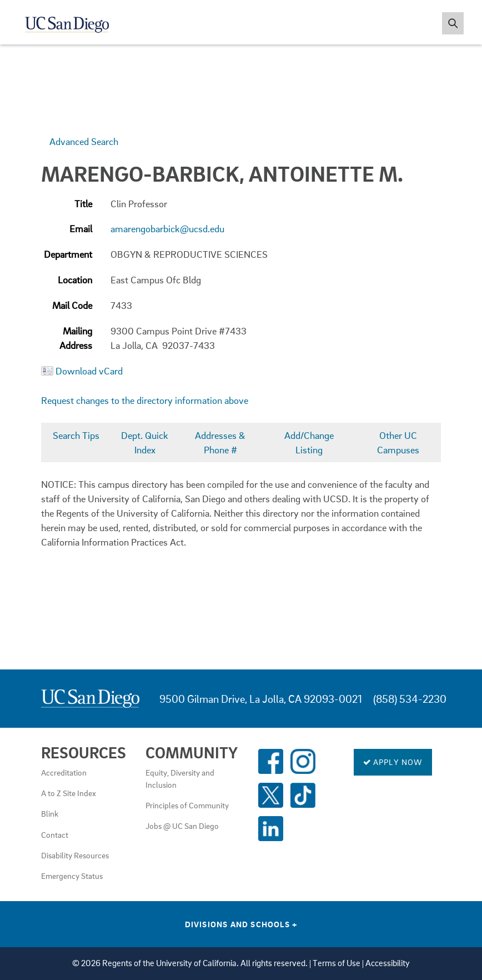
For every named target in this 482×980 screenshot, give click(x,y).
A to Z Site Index (69, 793)
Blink (50, 813)
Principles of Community (187, 805)
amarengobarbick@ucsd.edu (167, 229)
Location (75, 280)
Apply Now (393, 762)
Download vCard (89, 371)
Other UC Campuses (398, 442)
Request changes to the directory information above (145, 400)
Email (81, 229)
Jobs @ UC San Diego (182, 826)
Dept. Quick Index (145, 442)
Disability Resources (75, 855)
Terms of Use (337, 963)
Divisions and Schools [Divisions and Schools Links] (241, 924)
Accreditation (64, 772)
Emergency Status (72, 876)
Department (68, 254)
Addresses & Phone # (220, 442)
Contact (55, 834)
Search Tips (76, 435)
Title (83, 204)
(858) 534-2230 (410, 699)
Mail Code (72, 305)
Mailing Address (76, 338)
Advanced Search (84, 141)
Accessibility (388, 963)
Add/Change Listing (309, 442)
